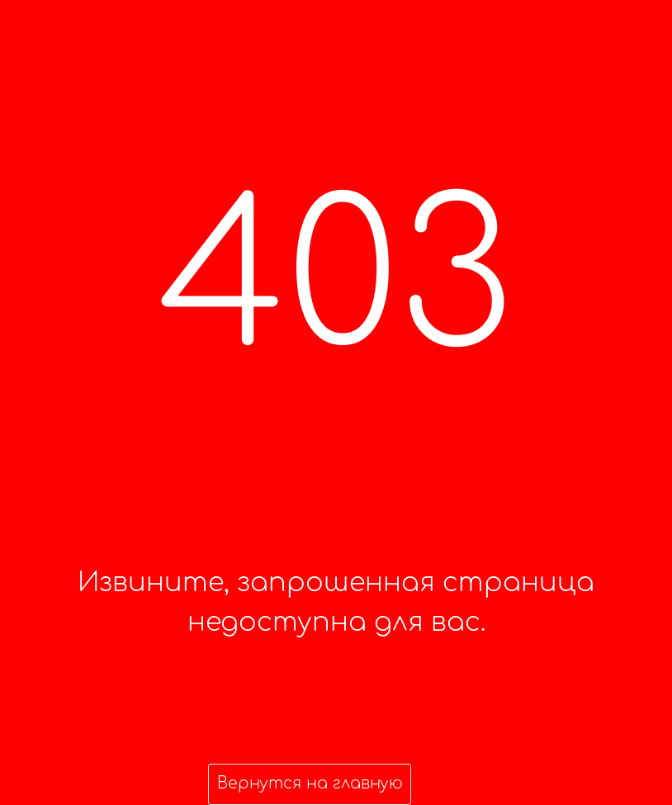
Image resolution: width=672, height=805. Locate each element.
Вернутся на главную (310, 783)
